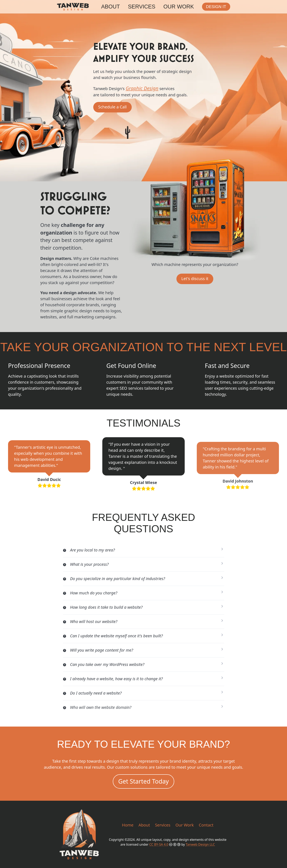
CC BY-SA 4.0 (159, 844)
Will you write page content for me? (98, 650)
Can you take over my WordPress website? (104, 664)
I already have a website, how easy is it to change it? (113, 679)
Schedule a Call (112, 107)
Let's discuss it (195, 279)
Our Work (179, 7)
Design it (216, 7)
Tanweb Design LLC (200, 844)
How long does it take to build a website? (103, 607)
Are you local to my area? (89, 550)
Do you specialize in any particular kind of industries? (114, 579)
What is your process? (86, 564)
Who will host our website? (90, 621)
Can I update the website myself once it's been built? (113, 636)
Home (128, 825)
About (110, 7)
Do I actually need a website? (92, 693)
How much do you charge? (90, 593)
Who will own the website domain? (97, 707)
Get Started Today (143, 781)
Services (142, 7)
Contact (206, 825)
